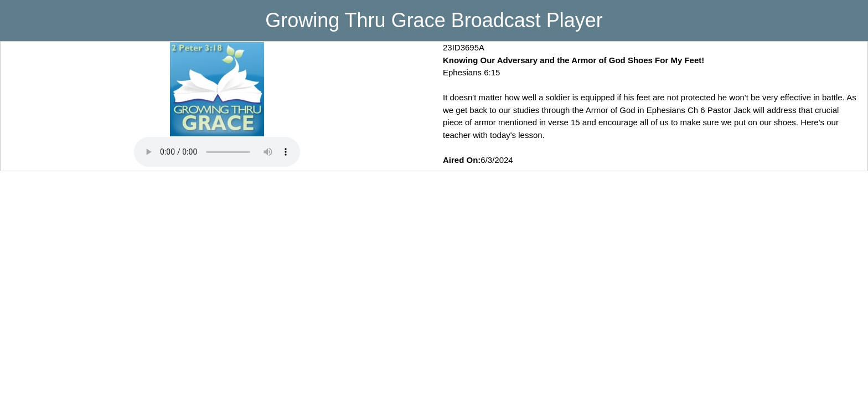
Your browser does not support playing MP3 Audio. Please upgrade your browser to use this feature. (217, 152)
